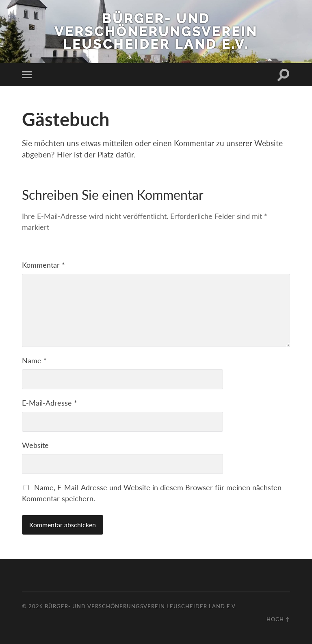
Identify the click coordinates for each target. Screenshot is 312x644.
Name (34, 360)
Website (35, 445)
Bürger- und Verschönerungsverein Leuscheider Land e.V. (156, 31)
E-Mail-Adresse (50, 403)
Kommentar (43, 265)
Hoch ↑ (278, 619)
